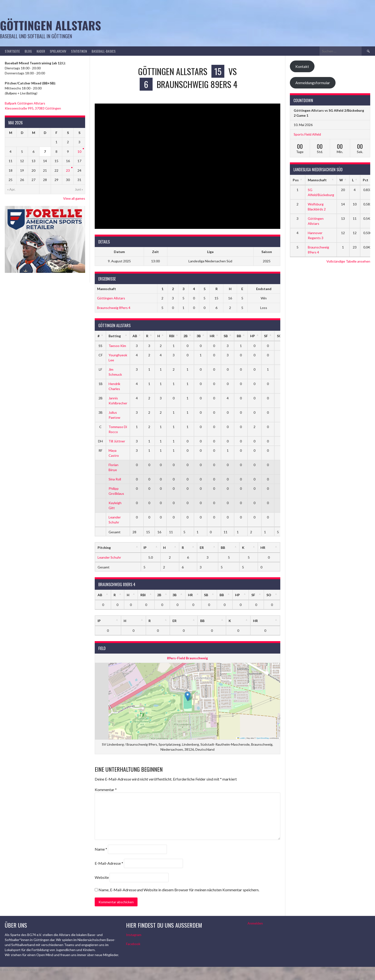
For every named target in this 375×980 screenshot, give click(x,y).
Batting (115, 336)
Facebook (133, 944)
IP (145, 548)
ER (202, 548)
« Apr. (11, 189)
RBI (172, 336)
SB (226, 336)
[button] (188, 696)
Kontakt (302, 66)
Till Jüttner (117, 441)
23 (68, 170)
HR (212, 336)
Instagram (134, 935)
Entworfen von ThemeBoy (356, 970)
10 (79, 151)
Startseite (12, 51)
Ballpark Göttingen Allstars (25, 103)
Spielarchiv (58, 51)
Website (102, 877)
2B (185, 336)
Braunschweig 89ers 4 (114, 308)
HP (253, 336)
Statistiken (79, 51)
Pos (296, 180)
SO (269, 595)
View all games (74, 198)
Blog (28, 51)
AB (135, 336)
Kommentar (106, 790)
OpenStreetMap (262, 738)
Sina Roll (115, 479)
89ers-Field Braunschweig (187, 658)
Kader (41, 51)
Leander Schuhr (109, 557)
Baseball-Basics (104, 51)
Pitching (104, 548)
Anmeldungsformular (313, 83)
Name (101, 849)
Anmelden (255, 923)
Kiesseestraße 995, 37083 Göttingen (33, 108)
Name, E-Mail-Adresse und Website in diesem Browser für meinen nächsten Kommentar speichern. (179, 890)
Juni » (79, 189)
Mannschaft (317, 180)
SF (266, 336)
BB (239, 336)
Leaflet (241, 738)
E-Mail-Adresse (109, 863)
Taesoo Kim (117, 346)
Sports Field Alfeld (307, 134)
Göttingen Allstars (50, 25)
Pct (366, 180)
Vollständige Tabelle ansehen (348, 261)
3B (199, 336)
